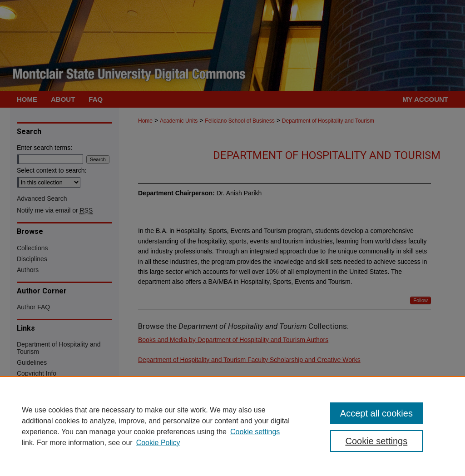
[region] (232, 426)
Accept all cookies (376, 413)
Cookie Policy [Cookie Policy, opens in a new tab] (158, 443)
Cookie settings (255, 432)
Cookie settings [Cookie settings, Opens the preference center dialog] (376, 441)
